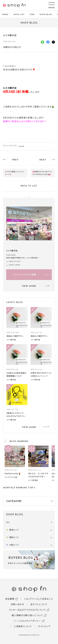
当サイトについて (39, 604)
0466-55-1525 (15, 261)
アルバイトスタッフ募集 (25, 274)
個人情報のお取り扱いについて (27, 615)
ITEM (32, 15)
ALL (8, 522)
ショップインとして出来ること (39, 599)
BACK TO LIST (29, 186)
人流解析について (23, 626)
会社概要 (10, 599)
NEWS (5, 15)
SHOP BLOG (46, 15)
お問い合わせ (17, 604)
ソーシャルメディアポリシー (27, 621)
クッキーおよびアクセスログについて (27, 610)
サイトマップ (44, 626)
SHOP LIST (19, 15)
